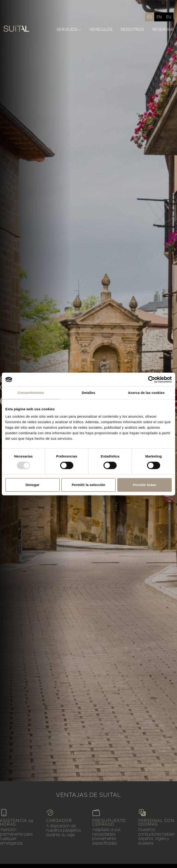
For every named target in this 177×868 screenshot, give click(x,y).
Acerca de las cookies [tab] (146, 393)
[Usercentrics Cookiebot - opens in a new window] (152, 379)
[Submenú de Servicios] (80, 30)
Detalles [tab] (88, 393)
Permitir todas (145, 485)
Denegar (32, 485)
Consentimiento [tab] (31, 393)
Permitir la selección (88, 485)
